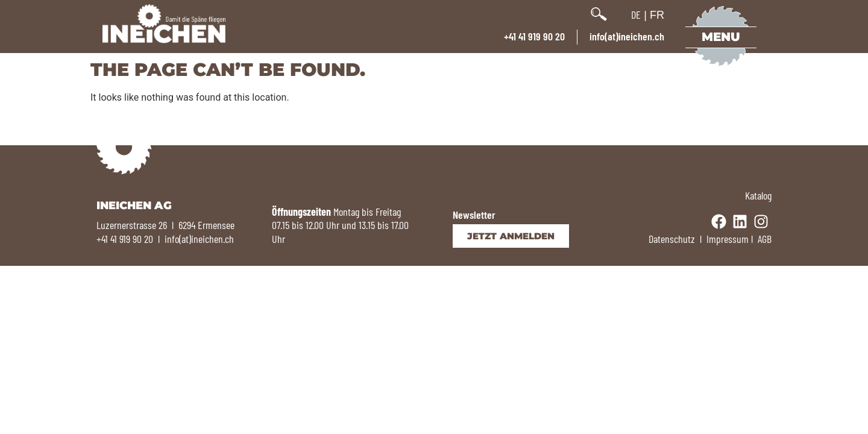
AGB (765, 239)
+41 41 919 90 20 (534, 36)
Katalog (758, 195)
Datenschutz (672, 239)
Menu (721, 37)
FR (657, 15)
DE (636, 14)
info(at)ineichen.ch (627, 36)
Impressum (728, 239)
